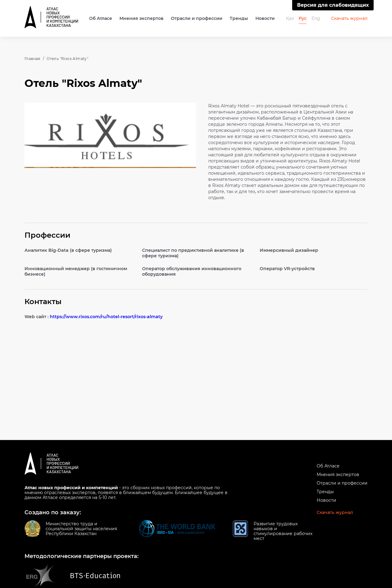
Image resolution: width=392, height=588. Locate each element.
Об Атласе (101, 18)
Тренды (239, 18)
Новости (265, 18)
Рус (303, 18)
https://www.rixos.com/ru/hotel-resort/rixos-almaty (106, 317)
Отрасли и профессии (197, 18)
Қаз (290, 18)
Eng (316, 18)
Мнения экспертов (141, 18)
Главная (32, 59)
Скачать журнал (349, 18)
